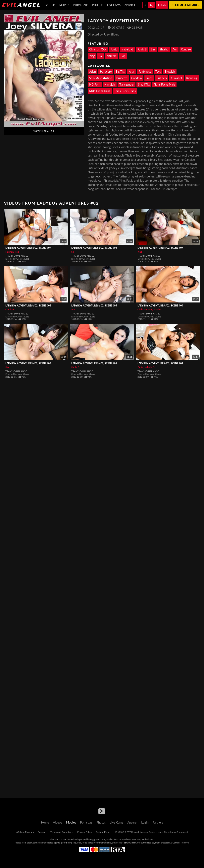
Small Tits (144, 84)
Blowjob (170, 71)
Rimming (192, 78)
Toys (158, 71)
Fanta (114, 49)
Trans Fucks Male (164, 84)
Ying (92, 56)
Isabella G (127, 49)
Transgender (127, 84)
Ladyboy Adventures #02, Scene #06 (28, 306)
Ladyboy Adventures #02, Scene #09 (28, 248)
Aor (175, 49)
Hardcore (106, 71)
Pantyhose (145, 71)
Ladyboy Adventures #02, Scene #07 (160, 248)
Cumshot (177, 78)
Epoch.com (32, 843)
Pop (123, 56)
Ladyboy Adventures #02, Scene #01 (160, 363)
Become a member (185, 5)
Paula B (142, 49)
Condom (137, 78)
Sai (101, 56)
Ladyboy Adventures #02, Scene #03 (28, 363)
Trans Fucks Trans (125, 91)
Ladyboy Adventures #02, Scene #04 (160, 306)
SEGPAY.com (130, 843)
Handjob (110, 84)
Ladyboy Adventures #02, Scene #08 (94, 248)
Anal (132, 71)
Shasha (164, 49)
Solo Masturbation (101, 78)
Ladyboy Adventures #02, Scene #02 (94, 363)
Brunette (122, 78)
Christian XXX (98, 49)
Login (162, 5)
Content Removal (181, 843)
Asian (93, 71)
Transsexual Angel (17, 256)
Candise (186, 49)
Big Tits (120, 71)
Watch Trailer (44, 131)
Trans (149, 78)
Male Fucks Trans (100, 91)
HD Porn (95, 84)
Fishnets (162, 78)
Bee (153, 49)
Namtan (112, 56)
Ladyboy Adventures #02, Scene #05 (94, 306)
